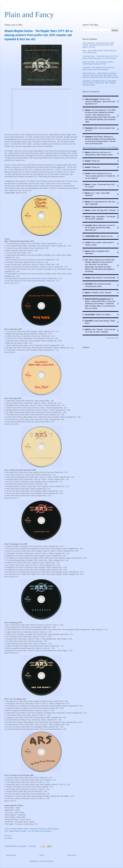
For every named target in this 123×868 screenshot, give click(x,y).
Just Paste (8, 838)
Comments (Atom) (46, 861)
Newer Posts (11, 855)
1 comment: (32, 846)
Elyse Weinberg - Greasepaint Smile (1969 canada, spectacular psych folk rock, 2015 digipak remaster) (98, 45)
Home (42, 855)
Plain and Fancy (29, 14)
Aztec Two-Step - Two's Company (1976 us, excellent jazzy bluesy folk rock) (99, 63)
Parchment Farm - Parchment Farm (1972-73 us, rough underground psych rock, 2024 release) (101, 57)
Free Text (8, 836)
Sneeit (116, 338)
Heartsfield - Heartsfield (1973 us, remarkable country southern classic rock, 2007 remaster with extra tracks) (99, 83)
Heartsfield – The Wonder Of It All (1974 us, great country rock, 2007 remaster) (99, 69)
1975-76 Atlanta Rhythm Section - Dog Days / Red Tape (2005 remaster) (32, 829)
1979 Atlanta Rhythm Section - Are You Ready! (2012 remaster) (28, 831)
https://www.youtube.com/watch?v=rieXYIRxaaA (100, 148)
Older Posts (72, 855)
